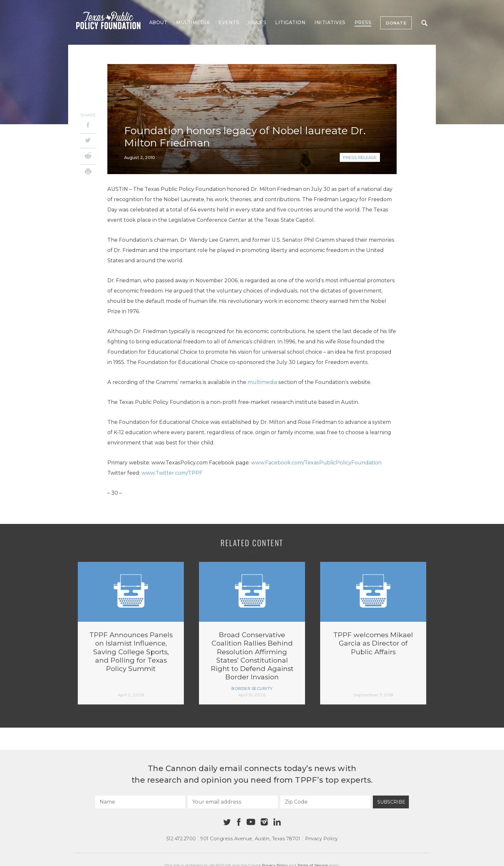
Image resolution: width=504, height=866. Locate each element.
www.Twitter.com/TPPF (172, 473)
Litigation (290, 23)
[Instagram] (264, 822)
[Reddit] (88, 156)
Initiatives (330, 23)
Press (363, 23)
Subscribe (391, 802)
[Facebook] (88, 126)
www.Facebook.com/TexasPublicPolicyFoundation (316, 463)
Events (229, 23)
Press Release (360, 157)
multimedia (262, 382)
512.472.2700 (181, 839)
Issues (257, 23)
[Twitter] (88, 141)
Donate (396, 23)
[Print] (88, 173)
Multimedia (193, 23)
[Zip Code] (325, 802)
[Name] (140, 802)
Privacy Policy (321, 839)
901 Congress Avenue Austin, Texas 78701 (250, 839)
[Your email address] (233, 802)
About (158, 23)
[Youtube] (251, 822)
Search (424, 23)
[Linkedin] (277, 822)
